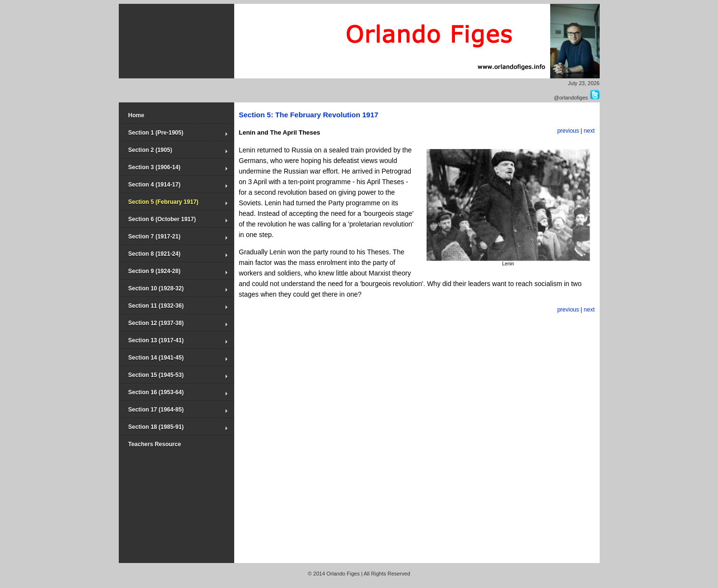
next (589, 131)
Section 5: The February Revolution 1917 (309, 115)
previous (568, 131)
